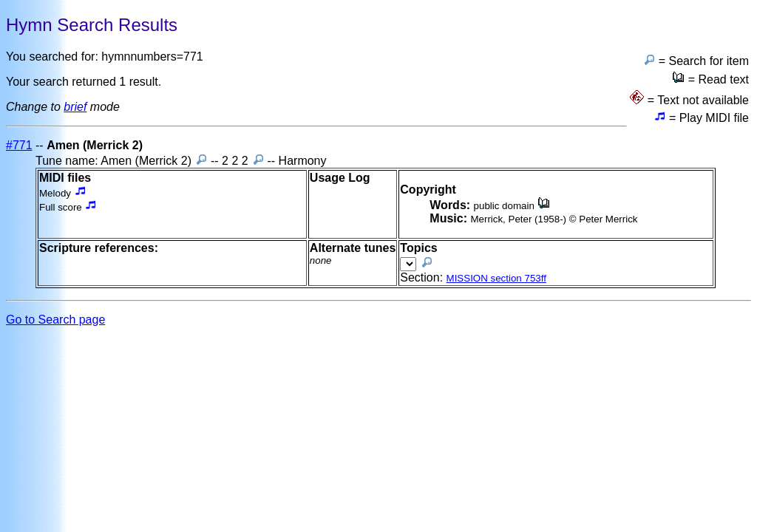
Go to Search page (55, 320)
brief (75, 107)
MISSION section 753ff (496, 278)
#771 (19, 145)
